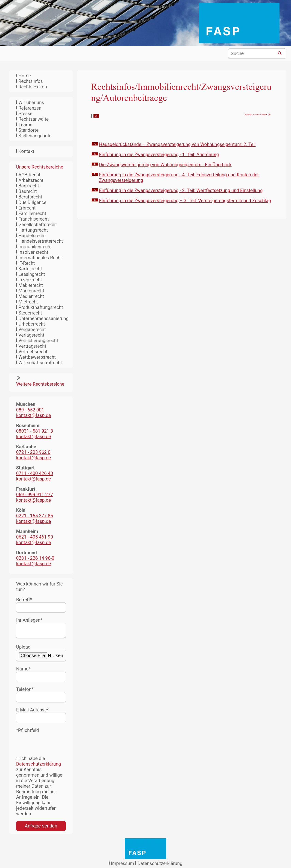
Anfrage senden (41, 828)
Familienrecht (32, 213)
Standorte (28, 130)
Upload (41, 655)
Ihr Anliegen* (41, 629)
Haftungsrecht (33, 230)
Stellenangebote (35, 136)
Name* (41, 676)
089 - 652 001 (30, 410)
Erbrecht (27, 208)
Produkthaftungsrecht (41, 307)
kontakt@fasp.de (33, 415)
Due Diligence (32, 202)
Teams (25, 125)
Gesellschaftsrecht (38, 224)
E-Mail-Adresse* (41, 717)
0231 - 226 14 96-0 (35, 558)
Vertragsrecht (32, 346)
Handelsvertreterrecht (41, 241)
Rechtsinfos (31, 81)
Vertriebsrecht (33, 352)
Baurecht (28, 191)
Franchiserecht (34, 219)
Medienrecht (31, 296)
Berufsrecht (30, 197)
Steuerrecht (30, 313)
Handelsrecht (32, 236)
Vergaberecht (32, 329)
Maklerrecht (31, 285)
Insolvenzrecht (33, 252)
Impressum (123, 865)
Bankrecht (29, 186)
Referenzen (30, 108)
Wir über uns (31, 102)
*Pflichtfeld (28, 732)
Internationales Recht (40, 258)
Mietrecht (28, 302)
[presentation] (51, 744)
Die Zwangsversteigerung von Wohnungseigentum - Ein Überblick (165, 165)
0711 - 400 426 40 (35, 473)
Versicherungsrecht (38, 341)
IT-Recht (27, 263)
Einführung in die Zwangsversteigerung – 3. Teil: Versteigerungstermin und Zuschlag (185, 201)
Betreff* (41, 605)
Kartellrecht (30, 269)
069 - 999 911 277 (35, 495)
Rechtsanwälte (33, 119)
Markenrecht (31, 291)
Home (25, 76)
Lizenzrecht (30, 280)
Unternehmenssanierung (44, 318)
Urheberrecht (32, 324)
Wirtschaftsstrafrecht (40, 363)
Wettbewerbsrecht (37, 357)
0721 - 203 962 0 (33, 452)
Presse (25, 114)
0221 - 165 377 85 (35, 516)
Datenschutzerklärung (39, 766)
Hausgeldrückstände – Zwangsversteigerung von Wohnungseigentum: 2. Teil (177, 144)
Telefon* (41, 696)
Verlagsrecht (31, 335)
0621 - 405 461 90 (35, 537)
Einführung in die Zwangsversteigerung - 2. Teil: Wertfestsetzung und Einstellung (181, 190)
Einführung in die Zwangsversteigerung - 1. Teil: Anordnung (159, 154)
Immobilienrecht (35, 247)
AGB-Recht (29, 175)
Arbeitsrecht (31, 180)
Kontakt (26, 151)
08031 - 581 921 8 (35, 431)
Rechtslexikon (33, 87)
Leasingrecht (32, 274)
